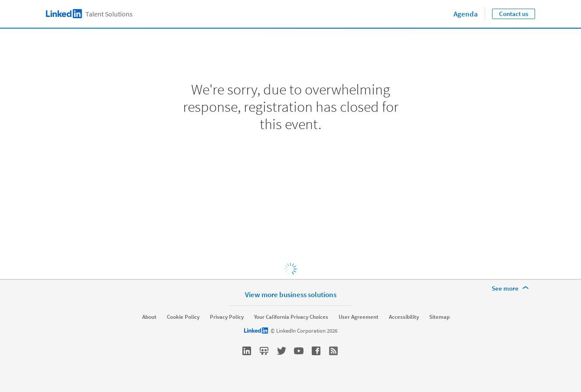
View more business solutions (291, 294)
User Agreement (359, 317)
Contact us (514, 14)
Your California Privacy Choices (291, 317)
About (149, 317)
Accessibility (404, 317)
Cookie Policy (183, 317)
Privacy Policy (227, 317)
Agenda (466, 14)
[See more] (512, 288)
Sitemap (439, 317)
